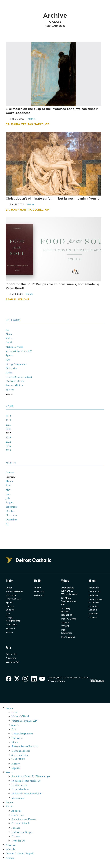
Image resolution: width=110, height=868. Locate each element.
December (11, 520)
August (10, 503)
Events (10, 636)
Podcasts (42, 593)
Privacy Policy (70, 686)
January (10, 473)
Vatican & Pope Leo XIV (20, 352)
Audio (9, 373)
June (8, 495)
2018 (9, 417)
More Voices (68, 641)
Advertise (12, 663)
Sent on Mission (15, 386)
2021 (9, 430)
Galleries (41, 597)
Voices (9, 395)
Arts (8, 360)
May (8, 490)
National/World (15, 348)
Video (9, 339)
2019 (9, 421)
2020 (9, 425)
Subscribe (12, 659)
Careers (94, 620)
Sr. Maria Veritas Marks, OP (67, 603)
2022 (9, 434)
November (12, 516)
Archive (10, 863)
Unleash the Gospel (23, 837)
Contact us (96, 593)
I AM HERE (19, 764)
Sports (9, 356)
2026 (9, 451)
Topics (10, 713)
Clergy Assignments (17, 365)
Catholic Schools (15, 382)
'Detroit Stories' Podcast (25, 751)
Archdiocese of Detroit (97, 603)
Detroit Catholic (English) (20, 859)
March (10, 482)
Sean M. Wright (66, 628)
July (8, 499)
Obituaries (12, 369)
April (9, 486)
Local (9, 343)
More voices (18, 803)
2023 (9, 438)
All (7, 331)
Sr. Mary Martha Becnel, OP (68, 614)
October (10, 512)
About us (95, 589)
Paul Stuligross (67, 635)
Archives (94, 597)
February (11, 478)
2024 (9, 443)
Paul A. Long (69, 622)
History (10, 390)
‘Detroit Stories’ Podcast (19, 378)
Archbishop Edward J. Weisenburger (69, 592)
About (9, 811)
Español (10, 632)
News (9, 335)
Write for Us (13, 667)
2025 (9, 447)
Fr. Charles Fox (20, 790)
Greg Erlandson (20, 794)
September (12, 508)
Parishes (94, 616)
